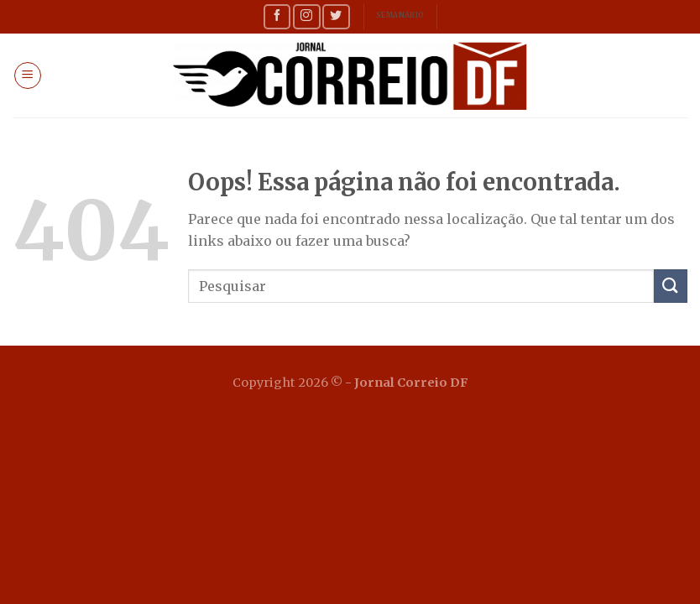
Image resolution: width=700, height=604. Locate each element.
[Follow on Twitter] (336, 16)
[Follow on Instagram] (306, 16)
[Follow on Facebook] (277, 16)
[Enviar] (671, 286)
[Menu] (28, 75)
